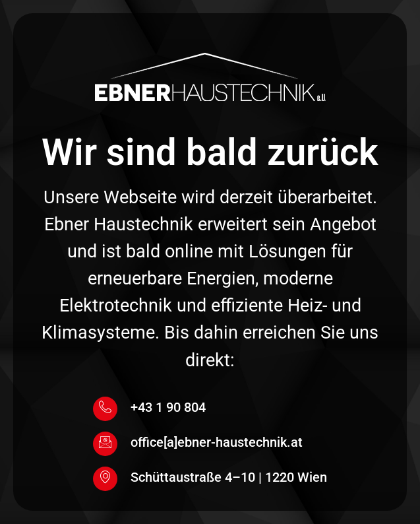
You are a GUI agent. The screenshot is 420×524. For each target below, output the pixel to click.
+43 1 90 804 (168, 407)
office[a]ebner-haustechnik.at (217, 442)
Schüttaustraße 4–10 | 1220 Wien (229, 477)
